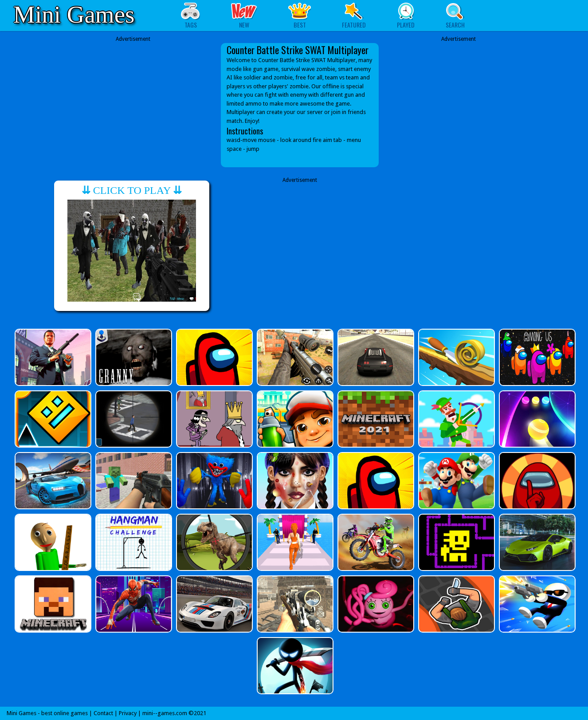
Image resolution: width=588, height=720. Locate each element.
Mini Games (74, 14)
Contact (103, 713)
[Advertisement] (133, 98)
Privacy (128, 713)
